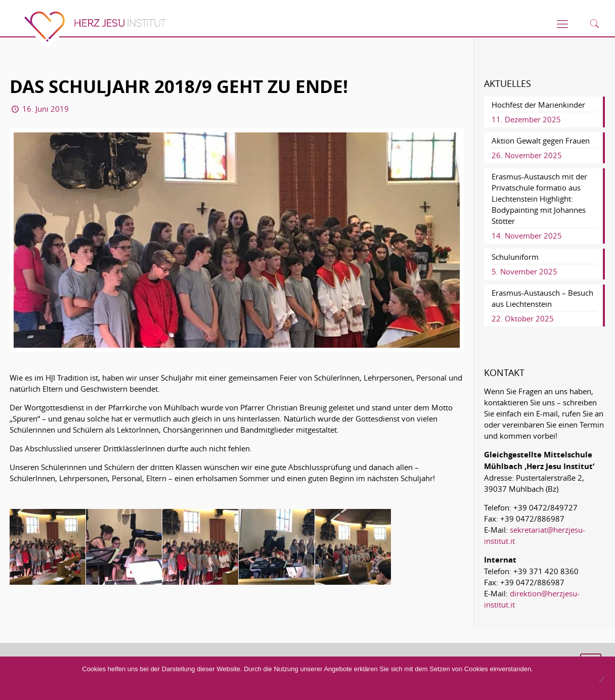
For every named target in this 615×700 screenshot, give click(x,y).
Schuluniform (515, 257)
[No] (601, 679)
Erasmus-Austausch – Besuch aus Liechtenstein (542, 298)
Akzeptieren (264, 688)
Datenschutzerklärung (341, 688)
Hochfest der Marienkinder (538, 105)
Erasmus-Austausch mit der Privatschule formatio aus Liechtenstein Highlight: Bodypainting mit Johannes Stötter (539, 199)
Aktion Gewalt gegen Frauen (541, 141)
